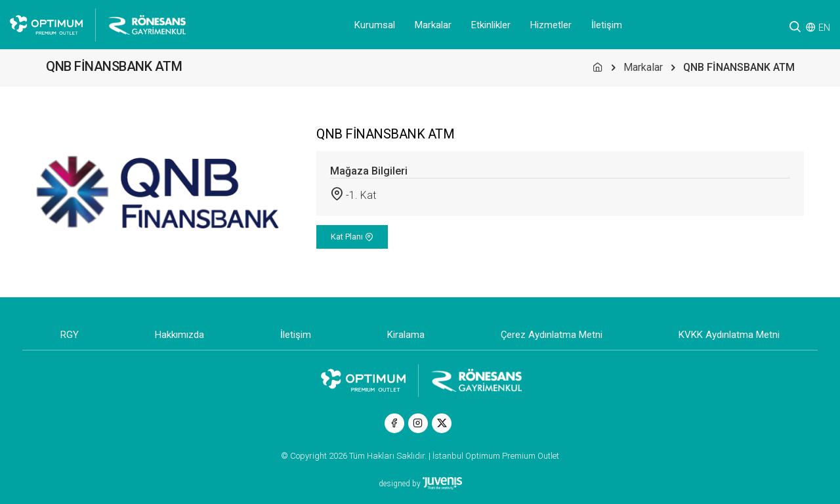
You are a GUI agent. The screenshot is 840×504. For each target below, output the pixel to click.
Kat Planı (352, 237)
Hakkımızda (179, 335)
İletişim (607, 25)
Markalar (433, 25)
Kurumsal (375, 25)
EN (824, 28)
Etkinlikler (491, 25)
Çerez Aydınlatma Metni (552, 335)
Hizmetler (551, 25)
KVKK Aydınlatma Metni (729, 335)
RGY (70, 335)
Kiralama (406, 335)
